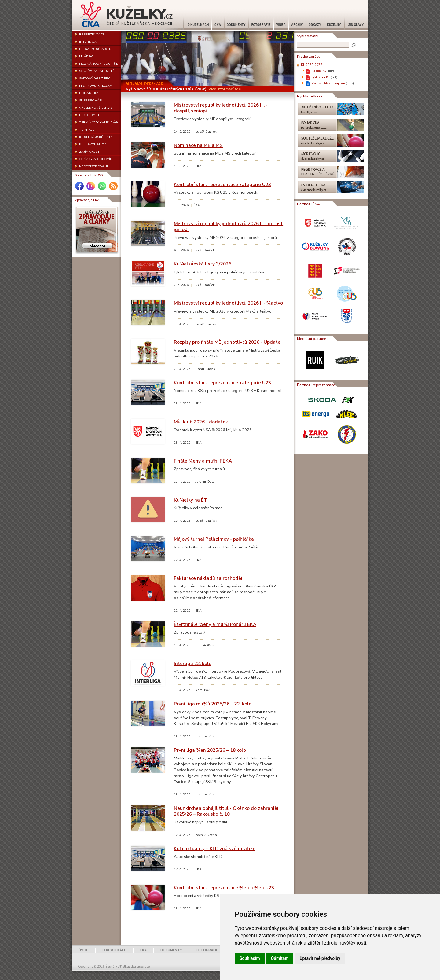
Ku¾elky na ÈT (191, 500)
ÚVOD (84, 950)
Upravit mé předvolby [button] (320, 958)
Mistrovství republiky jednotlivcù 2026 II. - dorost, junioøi (229, 226)
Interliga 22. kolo (193, 663)
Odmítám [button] (280, 958)
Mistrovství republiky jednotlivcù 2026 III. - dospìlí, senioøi (221, 108)
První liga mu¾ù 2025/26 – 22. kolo (213, 704)
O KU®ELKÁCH (114, 950)
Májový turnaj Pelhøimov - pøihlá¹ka (214, 539)
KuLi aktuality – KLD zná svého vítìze (215, 848)
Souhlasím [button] (250, 958)
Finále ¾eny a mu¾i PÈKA (203, 461)
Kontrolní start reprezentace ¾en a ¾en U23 (224, 888)
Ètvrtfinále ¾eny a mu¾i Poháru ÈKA (215, 624)
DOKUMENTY (171, 950)
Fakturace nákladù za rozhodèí (208, 578)
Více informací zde (225, 89)
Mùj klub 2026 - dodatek (201, 422)
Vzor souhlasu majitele (328, 83)
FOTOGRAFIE (207, 950)
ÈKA (143, 950)
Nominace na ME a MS (198, 145)
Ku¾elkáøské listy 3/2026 (203, 264)
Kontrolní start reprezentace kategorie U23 (222, 184)
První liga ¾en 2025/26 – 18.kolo (210, 750)
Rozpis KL (319, 71)
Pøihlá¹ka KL (321, 77)
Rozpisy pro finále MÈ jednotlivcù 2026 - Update (227, 342)
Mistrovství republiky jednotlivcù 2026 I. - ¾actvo (228, 303)
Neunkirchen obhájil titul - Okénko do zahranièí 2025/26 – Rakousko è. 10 (226, 811)
